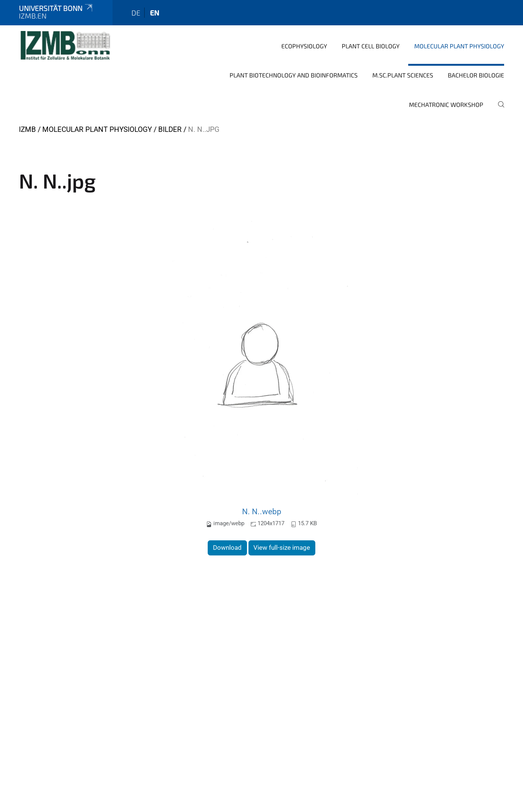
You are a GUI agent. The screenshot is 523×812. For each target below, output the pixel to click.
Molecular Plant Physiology (459, 46)
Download (227, 548)
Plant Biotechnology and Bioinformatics (294, 75)
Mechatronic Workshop (446, 104)
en (155, 13)
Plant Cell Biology (371, 46)
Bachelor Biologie (476, 75)
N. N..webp (262, 511)
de (136, 13)
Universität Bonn (56, 8)
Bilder (170, 129)
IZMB (27, 129)
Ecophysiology (304, 46)
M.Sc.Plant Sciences (403, 75)
